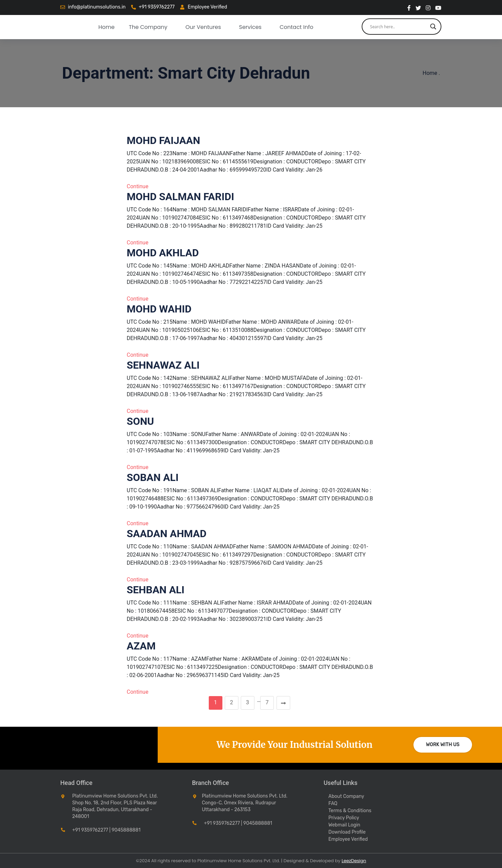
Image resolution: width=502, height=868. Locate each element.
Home (107, 27)
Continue (138, 186)
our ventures (203, 27)
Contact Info (296, 27)
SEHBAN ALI (156, 590)
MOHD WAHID (159, 309)
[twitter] (418, 7)
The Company (148, 27)
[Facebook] (409, 7)
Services (250, 27)
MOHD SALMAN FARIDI (180, 197)
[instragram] (428, 7)
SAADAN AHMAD (167, 534)
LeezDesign (354, 861)
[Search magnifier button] (433, 27)
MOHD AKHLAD (163, 253)
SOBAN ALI (153, 477)
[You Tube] (438, 7)
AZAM (141, 646)
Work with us (443, 745)
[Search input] (398, 27)
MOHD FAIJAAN (163, 140)
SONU (140, 421)
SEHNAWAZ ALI (163, 365)
